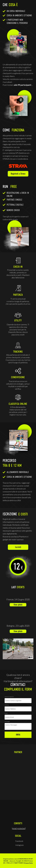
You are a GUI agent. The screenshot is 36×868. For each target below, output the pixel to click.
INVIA (18, 735)
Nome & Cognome (9, 697)
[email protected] (19, 828)
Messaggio (7, 722)
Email (6, 713)
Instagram (20, 845)
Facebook (19, 841)
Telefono (7, 705)
